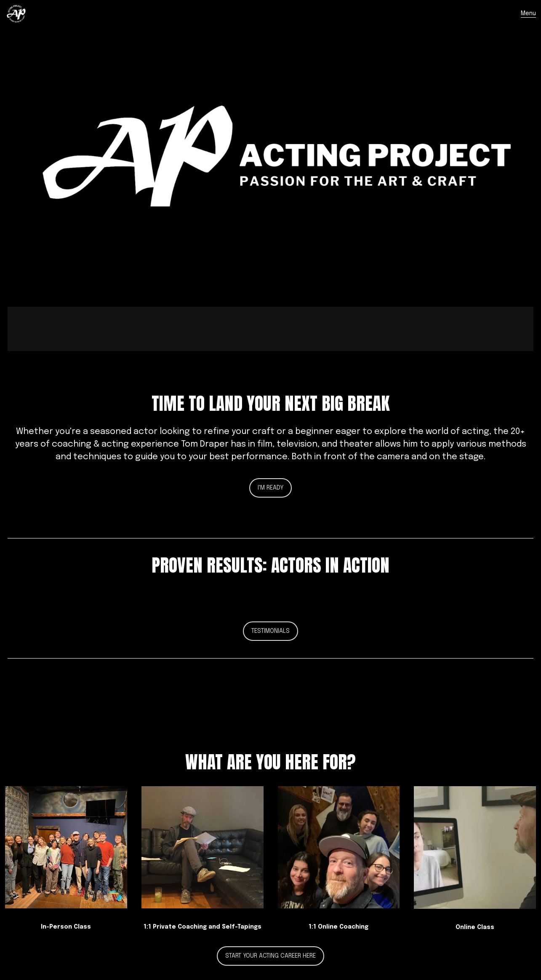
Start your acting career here (270, 956)
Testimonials (270, 631)
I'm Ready (270, 488)
